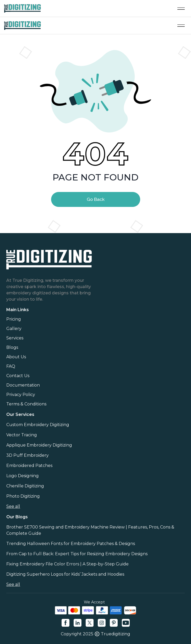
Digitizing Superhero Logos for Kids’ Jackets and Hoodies (65, 574)
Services (15, 338)
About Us (16, 357)
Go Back (96, 199)
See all (13, 506)
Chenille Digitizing (25, 486)
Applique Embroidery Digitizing (39, 445)
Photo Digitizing (23, 496)
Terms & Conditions (26, 404)
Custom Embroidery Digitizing (38, 425)
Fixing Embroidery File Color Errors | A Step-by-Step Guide (67, 564)
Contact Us (18, 376)
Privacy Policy (21, 395)
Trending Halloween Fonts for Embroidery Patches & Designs (71, 544)
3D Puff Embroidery (28, 455)
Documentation (23, 385)
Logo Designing (23, 476)
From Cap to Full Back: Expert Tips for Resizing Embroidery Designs (77, 554)
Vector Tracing (22, 435)
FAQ (11, 366)
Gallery (14, 329)
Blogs (12, 347)
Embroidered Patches (29, 466)
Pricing (14, 319)
